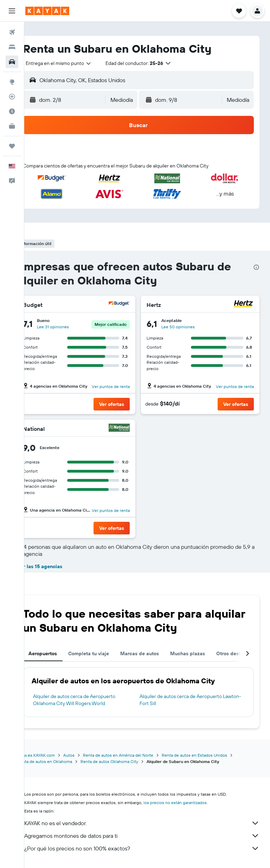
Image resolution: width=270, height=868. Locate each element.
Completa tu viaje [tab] (106, 653)
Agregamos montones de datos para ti (151, 836)
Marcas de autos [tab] (157, 653)
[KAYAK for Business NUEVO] (12, 126)
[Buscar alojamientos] (12, 47)
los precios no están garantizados (193, 803)
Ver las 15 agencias (57, 566)
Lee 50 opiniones (187, 327)
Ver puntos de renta (120, 386)
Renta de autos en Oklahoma (62, 761)
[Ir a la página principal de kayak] (47, 11)
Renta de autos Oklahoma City (127, 761)
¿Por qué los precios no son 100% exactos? (151, 848)
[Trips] (12, 146)
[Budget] (128, 305)
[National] (128, 429)
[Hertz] (243, 305)
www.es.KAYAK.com (54, 755)
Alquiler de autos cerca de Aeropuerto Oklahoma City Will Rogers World (92, 700)
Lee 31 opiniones (70, 327)
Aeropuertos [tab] (60, 653)
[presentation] (256, 267)
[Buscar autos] (12, 62)
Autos (86, 755)
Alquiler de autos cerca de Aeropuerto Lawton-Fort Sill (190, 700)
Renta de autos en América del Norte (136, 755)
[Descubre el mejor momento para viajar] (12, 111)
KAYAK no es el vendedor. (151, 823)
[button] (12, 11)
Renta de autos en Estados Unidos (212, 755)
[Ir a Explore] (12, 82)
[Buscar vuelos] (12, 32)
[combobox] (76, 63)
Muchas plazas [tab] (205, 653)
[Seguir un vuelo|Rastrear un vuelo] (12, 97)
